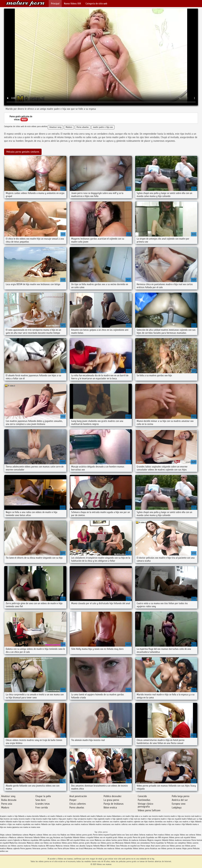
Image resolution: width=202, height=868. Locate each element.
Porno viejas (145, 846)
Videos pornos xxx (177, 846)
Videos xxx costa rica (51, 835)
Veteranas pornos (40, 848)
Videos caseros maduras (21, 846)
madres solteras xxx (123, 824)
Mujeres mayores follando (158, 840)
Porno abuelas (83, 127)
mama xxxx (36, 827)
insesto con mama (11, 819)
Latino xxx (165, 846)
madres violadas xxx (140, 824)
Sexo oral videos (132, 835)
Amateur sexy (55, 127)
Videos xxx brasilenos (53, 843)
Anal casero (156, 846)
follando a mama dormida (28, 816)
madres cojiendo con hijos (137, 822)
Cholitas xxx (52, 848)
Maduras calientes (17, 837)
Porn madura (159, 835)
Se (165, 843)
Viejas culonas (6, 835)
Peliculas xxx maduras (106, 848)
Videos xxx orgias (172, 835)
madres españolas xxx (25, 824)
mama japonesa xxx (15, 827)
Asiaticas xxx (155, 848)
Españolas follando (72, 837)
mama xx (27, 827)
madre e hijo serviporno (150, 819)
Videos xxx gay (46, 837)
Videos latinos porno (141, 848)
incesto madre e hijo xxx (174, 816)
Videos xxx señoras (188, 835)
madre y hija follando (68, 822)
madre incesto (31, 822)
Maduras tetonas (63, 846)
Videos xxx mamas (25, 3)
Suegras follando (93, 846)
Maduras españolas (31, 840)
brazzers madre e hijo (9, 816)
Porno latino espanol (101, 835)
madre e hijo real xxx (132, 819)
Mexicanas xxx (90, 848)
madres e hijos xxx (8, 824)
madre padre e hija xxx (103, 127)
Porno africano (63, 848)
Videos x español (87, 837)
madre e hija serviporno (77, 819)
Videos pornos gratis (81, 843)
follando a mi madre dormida (68, 816)
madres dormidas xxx (157, 822)
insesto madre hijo (44, 819)
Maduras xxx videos (103, 840)
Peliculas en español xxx (130, 846)
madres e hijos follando (192, 822)
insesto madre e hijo (27, 819)
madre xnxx (54, 822)
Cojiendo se (18, 840)
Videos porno (67, 843)
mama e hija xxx (168, 824)
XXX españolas (45, 840)
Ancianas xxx (58, 837)
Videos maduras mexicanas (180, 840)
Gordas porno (117, 840)
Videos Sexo (115, 846)
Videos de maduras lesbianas (135, 840)
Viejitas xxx (65, 835)
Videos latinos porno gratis (81, 835)
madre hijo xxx (19, 822)
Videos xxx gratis (125, 837)
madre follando (6, 822)
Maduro (69, 127)
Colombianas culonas (20, 835)
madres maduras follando (85, 824)
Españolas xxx (152, 837)
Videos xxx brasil (77, 848)
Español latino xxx (118, 835)
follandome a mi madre (121, 816)
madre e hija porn (59, 819)
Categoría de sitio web (96, 4)
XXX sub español (73, 840)
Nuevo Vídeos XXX (72, 4)
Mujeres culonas (36, 835)
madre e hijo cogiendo (96, 819)
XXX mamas (50, 846)
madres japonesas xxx (65, 824)
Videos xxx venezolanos (141, 843)
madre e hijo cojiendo (114, 819)
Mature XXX (105, 846)
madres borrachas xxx (86, 822)
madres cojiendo (120, 822)
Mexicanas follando (123, 843)
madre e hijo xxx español (171, 819)
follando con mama (104, 816)
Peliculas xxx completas (176, 843)
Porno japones (26, 848)
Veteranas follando (32, 837)
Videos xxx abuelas (78, 846)
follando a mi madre (47, 816)
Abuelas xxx (95, 843)
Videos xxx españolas (124, 848)
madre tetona (43, 822)
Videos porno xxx (108, 843)
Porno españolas (158, 843)
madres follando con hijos (45, 824)
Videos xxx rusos (87, 840)
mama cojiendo (155, 824)
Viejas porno (187, 848)
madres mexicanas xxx (105, 824)
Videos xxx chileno (59, 840)
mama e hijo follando (183, 824)
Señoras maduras (146, 835)
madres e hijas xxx (174, 822)
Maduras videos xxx (35, 843)
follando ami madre (88, 816)
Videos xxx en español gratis (106, 837)
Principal (55, 4)
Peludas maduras (38, 846)
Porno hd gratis (139, 837)
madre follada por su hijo (192, 819)
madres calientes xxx (104, 822)
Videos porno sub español (180, 837)
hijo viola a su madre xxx (141, 816)
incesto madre (158, 816)
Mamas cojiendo (13, 848)
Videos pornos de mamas (171, 848)
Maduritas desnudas (18, 843)
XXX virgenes (163, 837)
